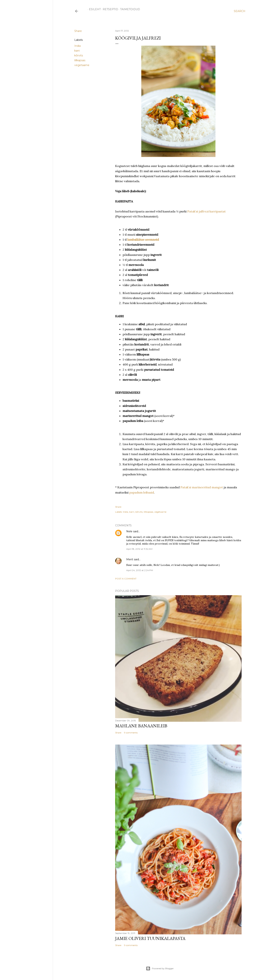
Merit (130, 559)
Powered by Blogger (160, 968)
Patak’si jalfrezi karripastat (206, 211)
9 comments (131, 733)
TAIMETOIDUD (129, 9)
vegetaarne (82, 65)
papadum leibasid (142, 492)
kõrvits (79, 55)
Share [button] (78, 31)
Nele (129, 531)
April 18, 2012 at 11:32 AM (139, 549)
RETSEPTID (109, 9)
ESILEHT (94, 9)
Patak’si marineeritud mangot (202, 487)
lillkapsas (80, 60)
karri (77, 51)
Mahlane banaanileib (141, 726)
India (78, 46)
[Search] (240, 11)
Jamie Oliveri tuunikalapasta (150, 938)
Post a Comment (126, 579)
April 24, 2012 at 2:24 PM (140, 570)
